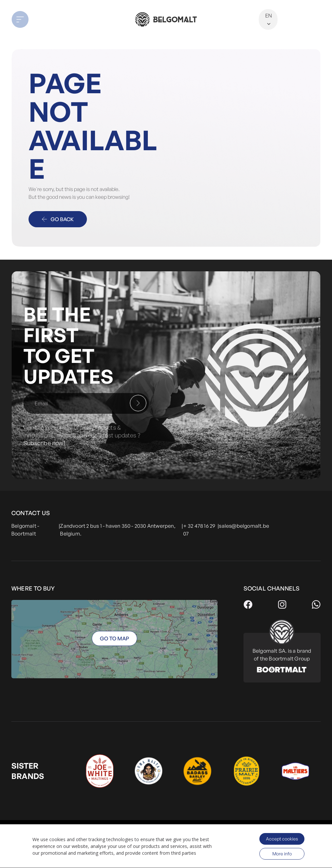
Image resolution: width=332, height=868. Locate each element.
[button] (42, 19)
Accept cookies (282, 839)
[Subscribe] (138, 403)
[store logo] (166, 20)
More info (282, 854)
